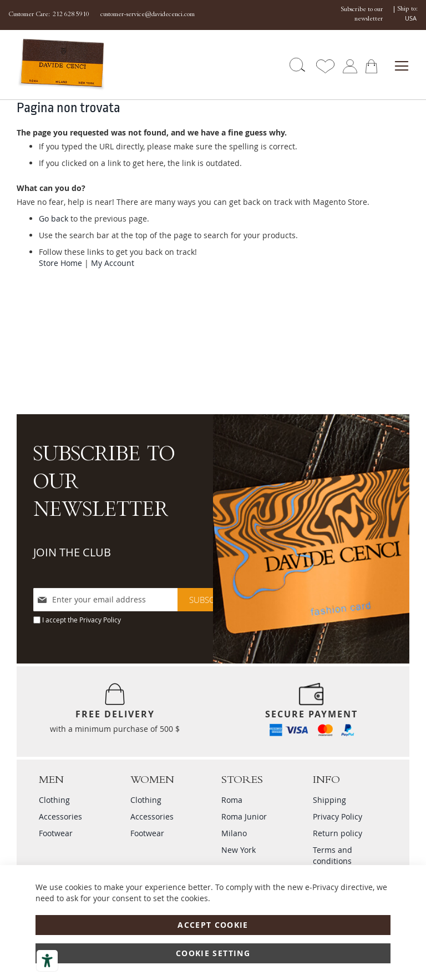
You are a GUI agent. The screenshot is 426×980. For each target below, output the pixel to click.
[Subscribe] (210, 600)
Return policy (338, 833)
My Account (113, 263)
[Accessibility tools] (47, 961)
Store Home (60, 263)
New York (239, 850)
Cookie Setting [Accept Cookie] (213, 953)
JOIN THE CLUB (72, 552)
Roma (232, 800)
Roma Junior (244, 816)
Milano (234, 833)
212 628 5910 (71, 15)
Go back (54, 218)
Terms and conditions (333, 855)
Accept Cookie (213, 925)
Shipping (329, 800)
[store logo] (49, 65)
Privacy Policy (100, 620)
